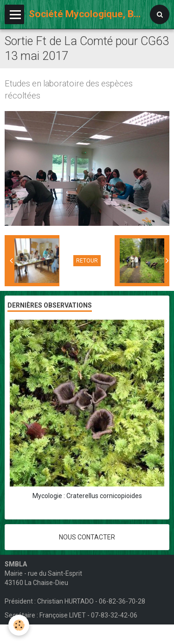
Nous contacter (87, 537)
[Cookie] (19, 625)
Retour (87, 261)
